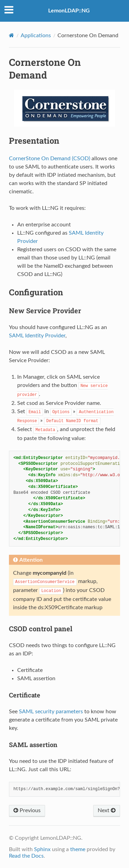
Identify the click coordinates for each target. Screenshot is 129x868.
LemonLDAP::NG (69, 11)
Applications (36, 35)
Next (107, 810)
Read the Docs (26, 856)
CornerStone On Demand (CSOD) (50, 159)
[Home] (12, 35)
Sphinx (42, 849)
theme (78, 849)
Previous (27, 810)
